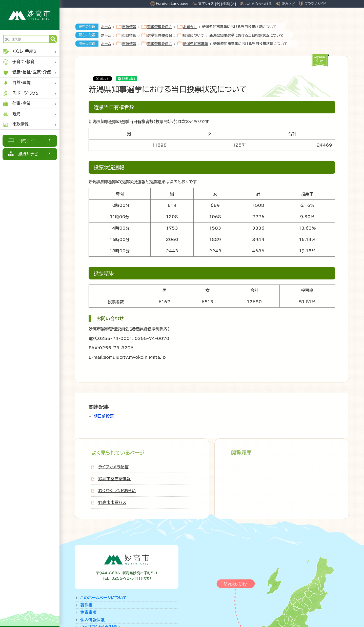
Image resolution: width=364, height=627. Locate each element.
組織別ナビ (28, 154)
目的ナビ (26, 141)
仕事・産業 (17, 104)
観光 (12, 114)
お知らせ (190, 27)
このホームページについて (104, 598)
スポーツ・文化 (20, 93)
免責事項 (88, 612)
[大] (233, 4)
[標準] (225, 4)
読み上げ (288, 4)
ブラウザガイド (315, 4)
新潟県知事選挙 (196, 44)
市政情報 (16, 124)
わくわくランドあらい (117, 491)
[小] (217, 4)
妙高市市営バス (112, 502)
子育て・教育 (19, 62)
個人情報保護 (92, 620)
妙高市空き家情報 (114, 479)
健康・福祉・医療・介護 (27, 73)
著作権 (86, 605)
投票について (194, 35)
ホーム (106, 27)
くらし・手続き (20, 52)
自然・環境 (17, 83)
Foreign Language (172, 4)
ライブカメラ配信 (113, 467)
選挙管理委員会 (160, 27)
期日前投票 (104, 416)
